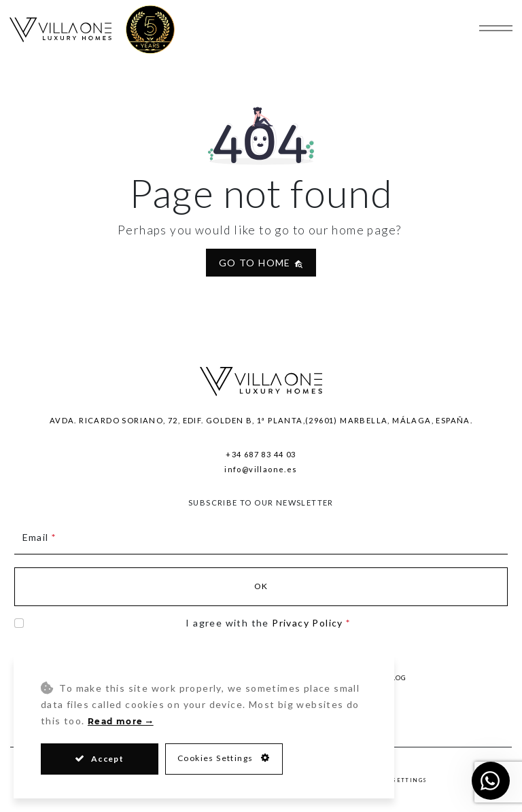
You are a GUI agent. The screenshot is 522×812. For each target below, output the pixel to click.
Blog (396, 677)
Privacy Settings (394, 781)
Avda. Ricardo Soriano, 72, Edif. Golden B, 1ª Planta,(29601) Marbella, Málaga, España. (261, 420)
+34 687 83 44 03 (261, 454)
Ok (261, 586)
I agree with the (268, 623)
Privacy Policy (308, 623)
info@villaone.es (261, 469)
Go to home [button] (261, 263)
